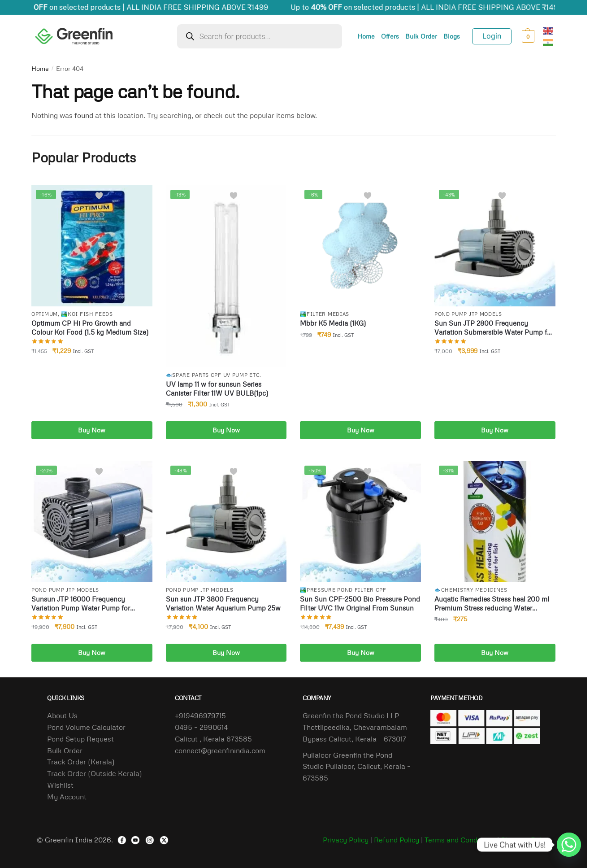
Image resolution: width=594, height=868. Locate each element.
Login (492, 36)
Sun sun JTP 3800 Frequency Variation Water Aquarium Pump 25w (223, 603)
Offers (390, 36)
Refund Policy (397, 840)
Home (366, 36)
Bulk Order (421, 36)
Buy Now (92, 430)
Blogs (452, 36)
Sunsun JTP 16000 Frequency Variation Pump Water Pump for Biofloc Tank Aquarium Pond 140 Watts (92, 604)
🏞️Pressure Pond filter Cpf (343, 590)
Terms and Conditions (460, 840)
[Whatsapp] (569, 845)
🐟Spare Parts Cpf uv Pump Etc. (214, 375)
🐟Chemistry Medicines (471, 590)
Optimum (45, 314)
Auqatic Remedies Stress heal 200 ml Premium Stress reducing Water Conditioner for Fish (492, 604)
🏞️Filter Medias (325, 314)
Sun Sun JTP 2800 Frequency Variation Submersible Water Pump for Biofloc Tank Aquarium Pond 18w (494, 328)
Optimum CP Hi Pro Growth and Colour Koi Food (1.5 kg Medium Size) (90, 327)
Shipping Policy (526, 840)
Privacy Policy (346, 840)
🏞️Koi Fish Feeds (87, 314)
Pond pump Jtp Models (468, 314)
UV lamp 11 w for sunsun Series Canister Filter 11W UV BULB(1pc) (217, 388)
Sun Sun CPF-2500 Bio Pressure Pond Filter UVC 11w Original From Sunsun (360, 603)
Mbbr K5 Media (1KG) (333, 323)
